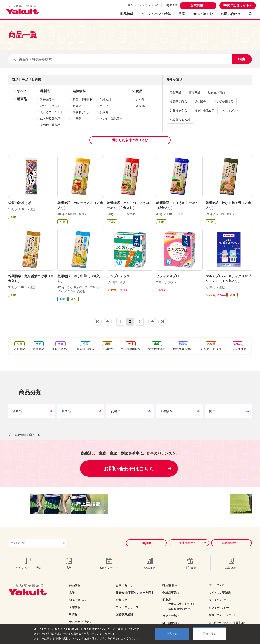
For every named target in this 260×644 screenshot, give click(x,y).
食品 (139, 91)
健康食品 (141, 106)
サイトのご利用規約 (220, 586)
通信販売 (200, 102)
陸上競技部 (170, 617)
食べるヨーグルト (52, 112)
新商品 (22, 99)
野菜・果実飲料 (83, 100)
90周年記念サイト (236, 5)
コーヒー (105, 106)
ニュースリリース (127, 601)
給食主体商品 (217, 92)
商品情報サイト (232, 537)
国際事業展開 (124, 608)
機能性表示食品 (205, 111)
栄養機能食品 (178, 111)
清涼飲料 (79, 91)
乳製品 (45, 91)
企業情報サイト (189, 537)
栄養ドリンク (81, 112)
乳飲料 (104, 112)
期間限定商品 (178, 102)
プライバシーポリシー (221, 594)
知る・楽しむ (78, 594)
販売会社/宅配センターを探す (135, 586)
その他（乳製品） (52, 125)
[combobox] (35, 537)
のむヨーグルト (50, 106)
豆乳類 (77, 106)
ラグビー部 (170, 610)
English (169, 5)
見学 (182, 14)
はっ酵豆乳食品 (50, 119)
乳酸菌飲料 (47, 100)
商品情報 (20, 435)
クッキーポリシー (219, 601)
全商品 (17, 411)
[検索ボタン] (64, 537)
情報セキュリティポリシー (224, 609)
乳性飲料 (105, 100)
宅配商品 (175, 92)
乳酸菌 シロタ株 (180, 120)
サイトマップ (217, 579)
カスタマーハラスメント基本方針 (227, 616)
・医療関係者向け (176, 603)
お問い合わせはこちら (129, 469)
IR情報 (73, 608)
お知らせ (121, 594)
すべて (22, 91)
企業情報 (197, 5)
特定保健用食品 (224, 102)
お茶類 (77, 119)
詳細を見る (210, 634)
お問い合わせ (231, 14)
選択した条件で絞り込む (130, 140)
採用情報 (168, 579)
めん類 (140, 100)
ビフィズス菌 (231, 111)
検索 (242, 59)
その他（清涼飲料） (113, 119)
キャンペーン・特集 (156, 14)
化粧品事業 (170, 586)
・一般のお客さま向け (179, 598)
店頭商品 (195, 92)
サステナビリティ (80, 616)
